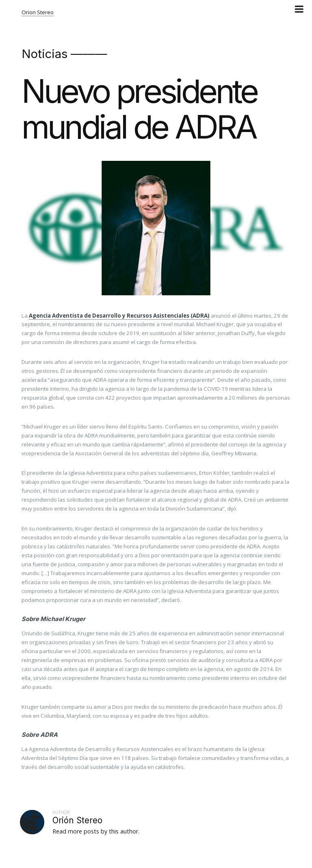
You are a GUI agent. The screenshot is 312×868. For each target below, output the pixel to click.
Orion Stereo (38, 12)
